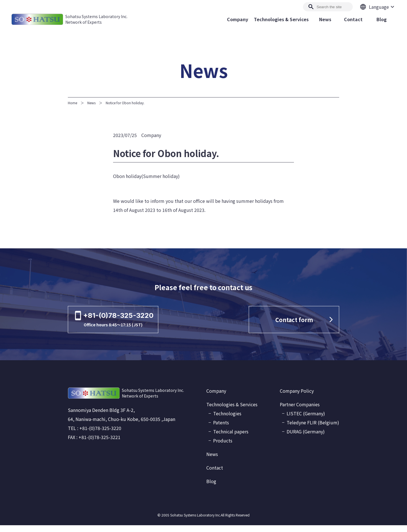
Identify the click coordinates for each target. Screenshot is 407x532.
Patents (221, 429)
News (91, 103)
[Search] (328, 7)
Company (216, 398)
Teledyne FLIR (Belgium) (313, 429)
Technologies (227, 420)
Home (72, 103)
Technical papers (231, 438)
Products (223, 447)
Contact (215, 474)
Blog (211, 488)
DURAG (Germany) (306, 438)
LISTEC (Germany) (306, 420)
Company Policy (297, 398)
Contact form (295, 323)
